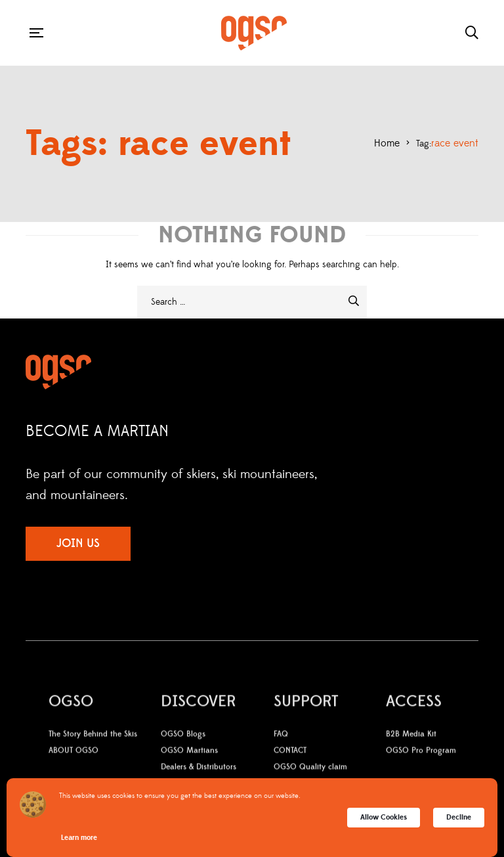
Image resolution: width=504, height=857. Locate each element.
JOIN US (78, 543)
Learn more (79, 838)
